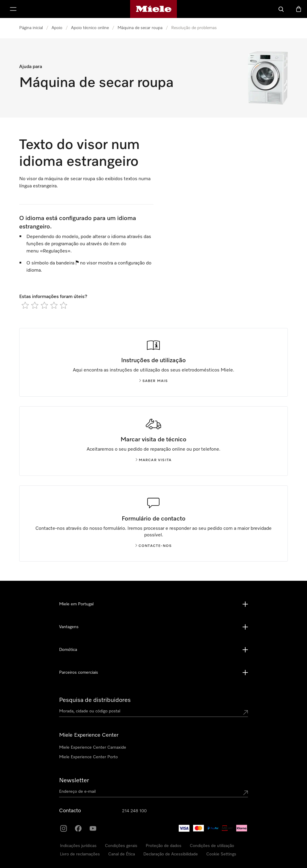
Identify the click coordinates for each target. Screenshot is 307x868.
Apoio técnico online (90, 28)
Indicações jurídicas (78, 846)
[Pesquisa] (281, 9)
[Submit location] (246, 712)
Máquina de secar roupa (140, 28)
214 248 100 (134, 811)
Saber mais (154, 381)
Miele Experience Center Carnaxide (93, 747)
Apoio (57, 28)
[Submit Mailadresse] (246, 793)
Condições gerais (121, 846)
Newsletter (74, 780)
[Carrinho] (299, 9)
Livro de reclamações (80, 854)
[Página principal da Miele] (154, 9)
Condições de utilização (212, 846)
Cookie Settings (221, 854)
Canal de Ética (122, 854)
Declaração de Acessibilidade (171, 854)
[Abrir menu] (13, 9)
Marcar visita (154, 460)
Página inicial (31, 28)
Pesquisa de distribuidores (95, 700)
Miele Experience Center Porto (88, 757)
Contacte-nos (153, 546)
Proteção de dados (164, 846)
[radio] (25, 305)
